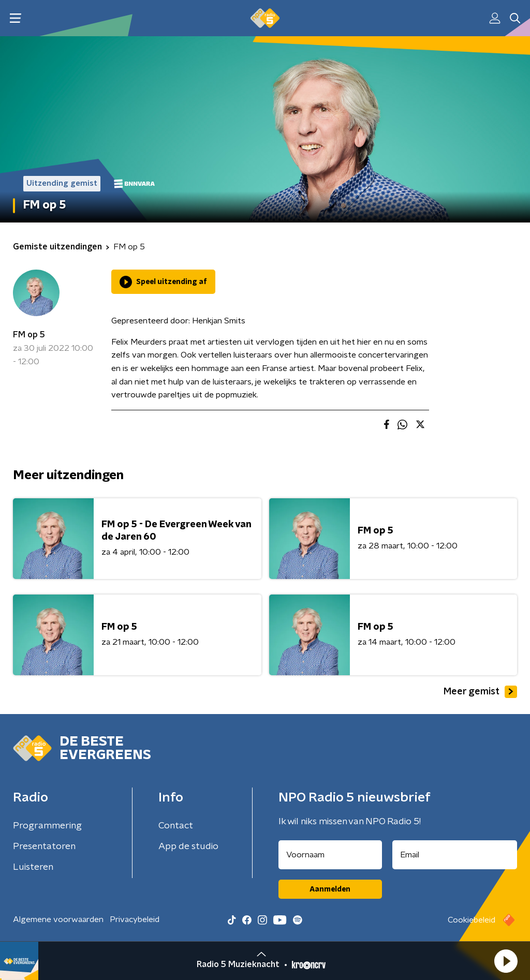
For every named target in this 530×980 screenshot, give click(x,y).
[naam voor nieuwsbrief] (330, 855)
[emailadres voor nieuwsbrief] (455, 855)
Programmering (47, 826)
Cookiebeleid (472, 920)
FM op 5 (29, 335)
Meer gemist (480, 692)
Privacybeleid (135, 919)
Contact (176, 826)
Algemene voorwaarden (58, 919)
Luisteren (33, 867)
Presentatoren (44, 847)
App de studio (188, 847)
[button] (506, 961)
